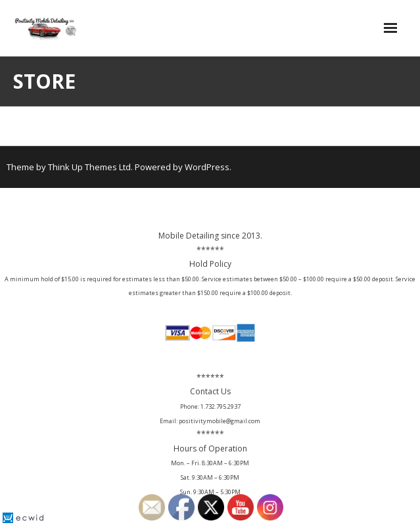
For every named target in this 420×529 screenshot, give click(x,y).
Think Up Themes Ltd (89, 167)
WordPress (207, 167)
